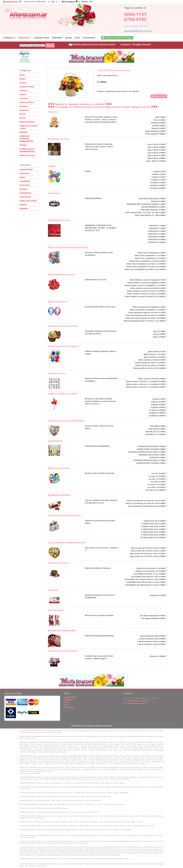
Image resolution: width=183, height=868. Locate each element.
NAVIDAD (24, 132)
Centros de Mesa (27, 102)
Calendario (57, 38)
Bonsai (23, 118)
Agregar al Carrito (159, 96)
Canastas (23, 91)
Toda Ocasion (25, 197)
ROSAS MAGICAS (27, 122)
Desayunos (24, 110)
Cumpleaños (25, 181)
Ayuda (68, 38)
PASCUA (23, 205)
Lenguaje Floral (41, 38)
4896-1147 (135, 14)
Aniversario (24, 173)
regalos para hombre (28, 201)
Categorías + (9, 38)
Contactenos (89, 38)
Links (77, 38)
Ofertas (23, 114)
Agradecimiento (26, 169)
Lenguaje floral (70, 697)
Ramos (23, 79)
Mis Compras (70, 2)
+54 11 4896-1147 (132, 701)
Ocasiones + (25, 38)
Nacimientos (25, 185)
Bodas (22, 177)
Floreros (23, 83)
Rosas (22, 75)
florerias (35, 864)
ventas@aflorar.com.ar (138, 31)
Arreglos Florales (27, 87)
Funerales (24, 98)
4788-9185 (135, 19)
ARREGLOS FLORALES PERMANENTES (26, 139)
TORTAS (23, 145)
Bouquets (24, 106)
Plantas (23, 95)
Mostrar (50, 45)
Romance (24, 189)
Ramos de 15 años (27, 155)
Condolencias (25, 193)
